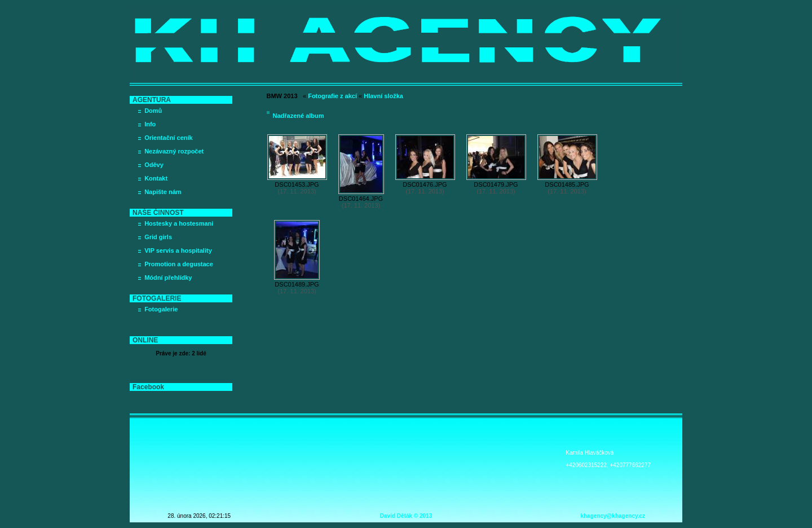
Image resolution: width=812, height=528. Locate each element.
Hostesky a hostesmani (179, 223)
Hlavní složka (383, 96)
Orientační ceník (169, 138)
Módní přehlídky (168, 278)
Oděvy (154, 165)
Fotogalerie (161, 309)
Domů (153, 111)
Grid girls (158, 237)
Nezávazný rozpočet (174, 151)
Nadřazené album (299, 116)
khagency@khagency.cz (613, 516)
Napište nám (163, 192)
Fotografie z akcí (332, 96)
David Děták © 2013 (406, 516)
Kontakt (156, 178)
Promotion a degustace (179, 264)
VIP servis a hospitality (178, 250)
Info (150, 124)
